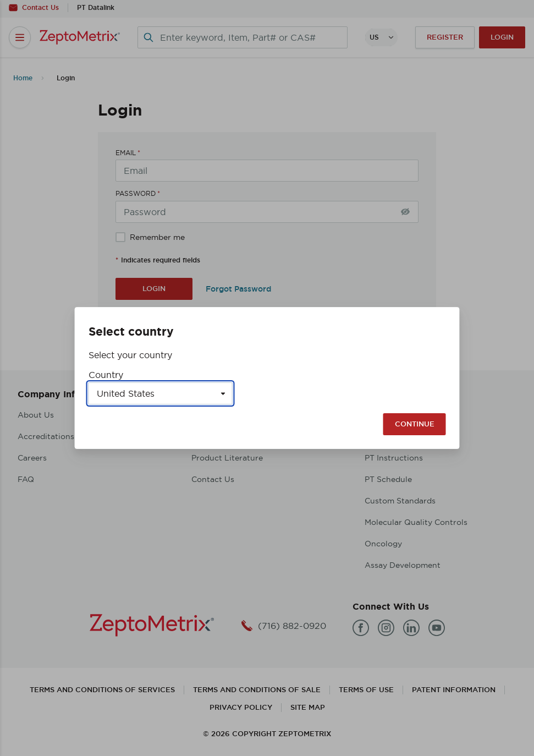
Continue (415, 424)
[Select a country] (161, 393)
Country (106, 375)
